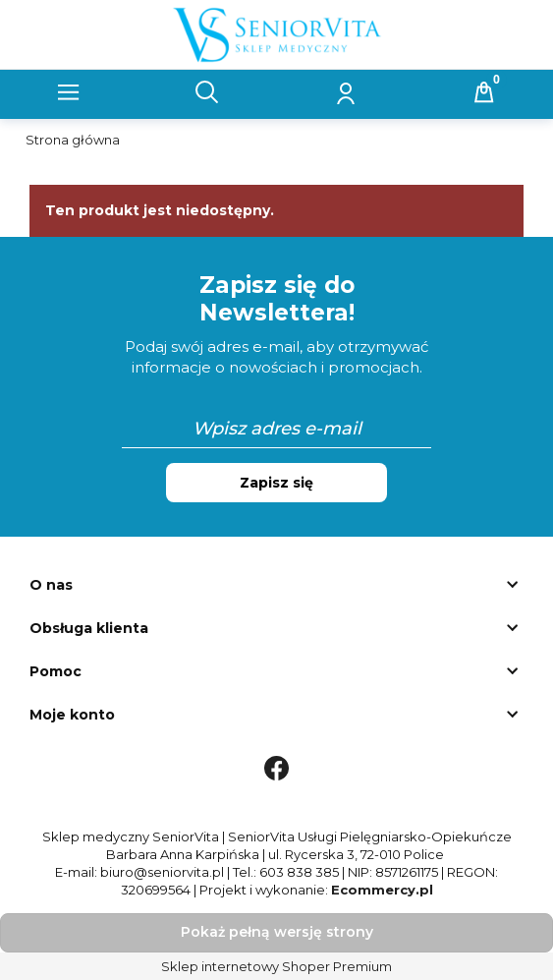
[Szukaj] (207, 92)
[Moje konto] (346, 92)
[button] (69, 92)
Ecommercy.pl (382, 890)
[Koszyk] (484, 92)
